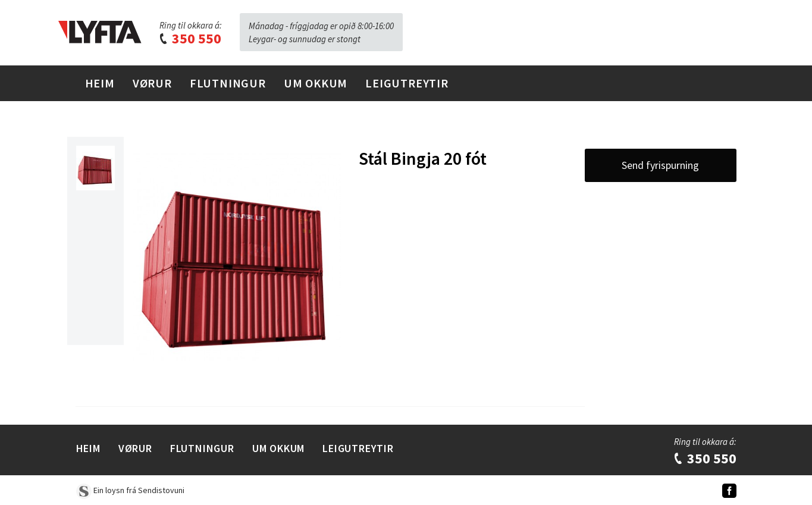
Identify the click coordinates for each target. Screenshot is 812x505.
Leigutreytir (407, 83)
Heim (100, 83)
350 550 (190, 38)
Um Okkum (316, 83)
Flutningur (228, 83)
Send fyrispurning (660, 165)
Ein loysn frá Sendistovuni (130, 490)
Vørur (152, 83)
